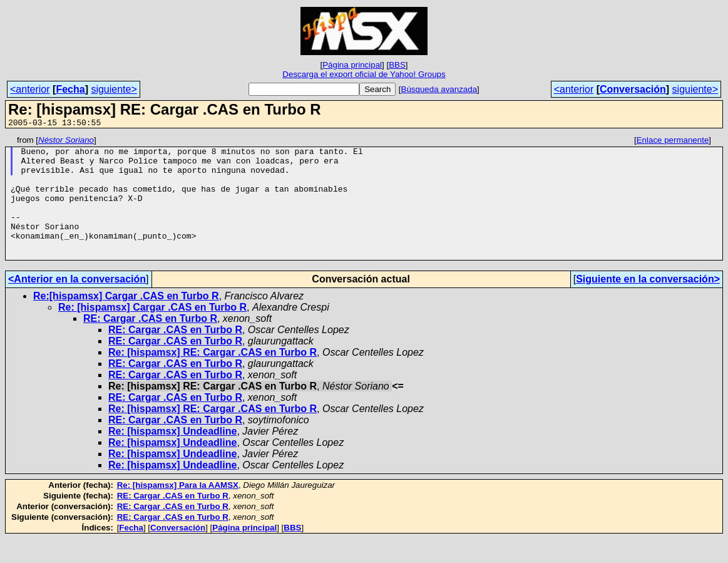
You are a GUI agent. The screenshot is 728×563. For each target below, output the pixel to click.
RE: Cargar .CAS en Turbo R (150, 343)
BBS (397, 65)
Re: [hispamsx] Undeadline (172, 456)
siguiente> (114, 89)
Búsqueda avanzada (439, 89)
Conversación (633, 89)
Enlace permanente (673, 142)
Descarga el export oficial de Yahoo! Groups (364, 74)
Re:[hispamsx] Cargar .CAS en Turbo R (126, 320)
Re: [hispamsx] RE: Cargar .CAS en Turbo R (213, 377)
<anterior (30, 89)
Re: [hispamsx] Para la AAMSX (178, 509)
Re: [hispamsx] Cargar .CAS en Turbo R (152, 332)
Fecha (70, 89)
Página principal (352, 65)
